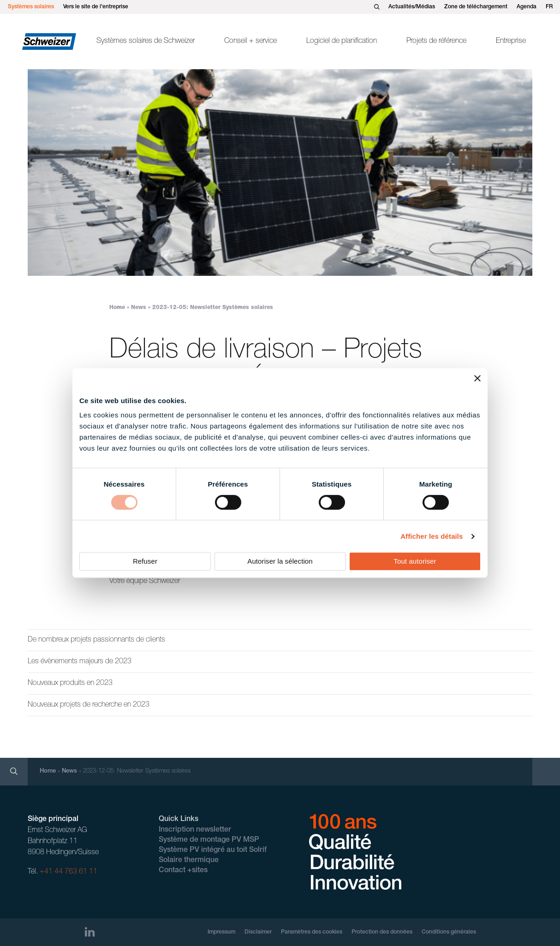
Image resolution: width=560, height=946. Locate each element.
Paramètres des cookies (312, 932)
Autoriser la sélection (280, 561)
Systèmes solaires (31, 7)
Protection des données (382, 932)
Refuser (145, 561)
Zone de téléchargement (476, 7)
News (139, 308)
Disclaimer (258, 932)
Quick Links (179, 820)
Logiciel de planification (342, 42)
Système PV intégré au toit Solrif (213, 851)
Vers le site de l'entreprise (96, 7)
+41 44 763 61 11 (69, 872)
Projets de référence (436, 42)
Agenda (527, 7)
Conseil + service (250, 42)
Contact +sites (183, 871)
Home (117, 308)
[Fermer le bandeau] (477, 378)
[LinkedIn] (90, 932)
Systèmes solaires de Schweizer (146, 42)
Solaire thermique (189, 861)
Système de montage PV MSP (209, 840)
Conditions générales (449, 932)
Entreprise (511, 42)
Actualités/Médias (412, 7)
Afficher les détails (432, 536)
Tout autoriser (415, 561)
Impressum (221, 932)
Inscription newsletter (195, 830)
